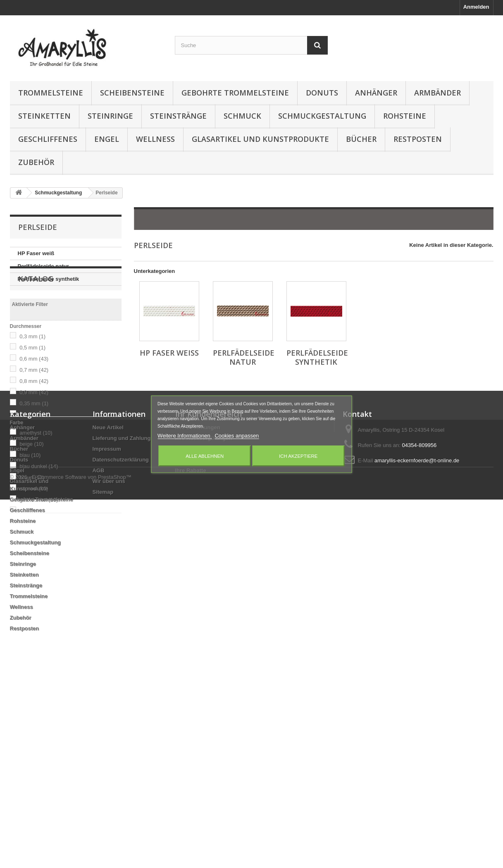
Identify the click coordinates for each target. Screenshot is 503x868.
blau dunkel (39, 498)
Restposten (418, 139)
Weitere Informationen (185, 435)
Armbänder (437, 93)
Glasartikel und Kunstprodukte (260, 139)
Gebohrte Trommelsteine (235, 93)
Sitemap (103, 679)
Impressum (107, 636)
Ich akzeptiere (298, 456)
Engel (107, 139)
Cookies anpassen (237, 435)
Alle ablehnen (205, 456)
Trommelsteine (51, 93)
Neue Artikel (108, 615)
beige (32, 476)
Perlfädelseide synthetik (49, 279)
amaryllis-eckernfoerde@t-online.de (417, 648)
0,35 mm (34, 435)
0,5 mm (32, 379)
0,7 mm (34, 402)
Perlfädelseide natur (43, 266)
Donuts (322, 93)
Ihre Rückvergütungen (204, 625)
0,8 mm (34, 413)
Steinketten (44, 116)
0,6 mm (34, 391)
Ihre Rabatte (191, 658)
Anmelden (476, 7)
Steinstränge (178, 116)
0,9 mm (34, 424)
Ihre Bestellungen (198, 615)
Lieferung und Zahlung (122, 625)
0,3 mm (32, 368)
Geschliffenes (48, 139)
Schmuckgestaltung (322, 116)
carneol (34, 520)
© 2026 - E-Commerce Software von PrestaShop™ (71, 845)
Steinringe (110, 116)
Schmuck (242, 116)
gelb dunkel (39, 532)
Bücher (361, 139)
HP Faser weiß (36, 253)
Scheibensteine (132, 93)
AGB (99, 658)
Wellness (155, 139)
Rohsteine (405, 116)
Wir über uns (109, 668)
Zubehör (36, 162)
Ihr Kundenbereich (209, 601)
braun (32, 509)
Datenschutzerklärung (121, 647)
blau (30, 487)
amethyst (36, 465)
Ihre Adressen (193, 636)
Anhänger (376, 93)
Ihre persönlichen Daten (206, 647)
